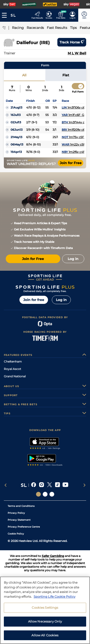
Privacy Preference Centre (24, 527)
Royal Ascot (12, 369)
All (24, 75)
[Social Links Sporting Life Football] (52, 494)
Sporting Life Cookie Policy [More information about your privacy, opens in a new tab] (54, 601)
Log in (61, 300)
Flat (66, 75)
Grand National (15, 376)
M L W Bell (77, 53)
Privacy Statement (19, 520)
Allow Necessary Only (45, 626)
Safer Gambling (53, 556)
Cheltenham (13, 361)
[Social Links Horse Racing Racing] (45, 494)
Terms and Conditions (21, 506)
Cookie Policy (16, 534)
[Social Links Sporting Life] (38, 494)
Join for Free (71, 163)
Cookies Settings (45, 612)
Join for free (34, 300)
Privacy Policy (16, 513)
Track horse (72, 42)
